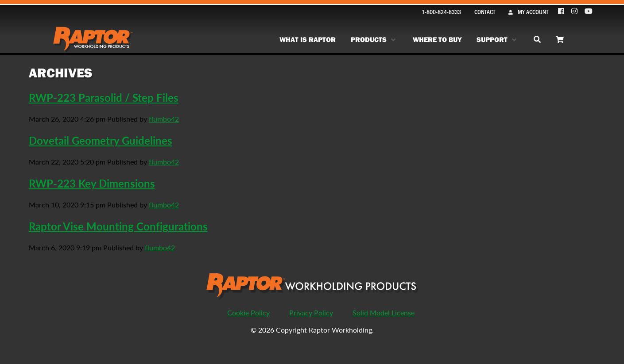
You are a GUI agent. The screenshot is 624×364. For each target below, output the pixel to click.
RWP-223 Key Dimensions (92, 183)
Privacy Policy (311, 312)
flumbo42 (164, 119)
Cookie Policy (248, 312)
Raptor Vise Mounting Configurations (118, 226)
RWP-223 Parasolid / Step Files (104, 97)
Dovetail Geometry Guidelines (101, 140)
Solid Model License (384, 312)
